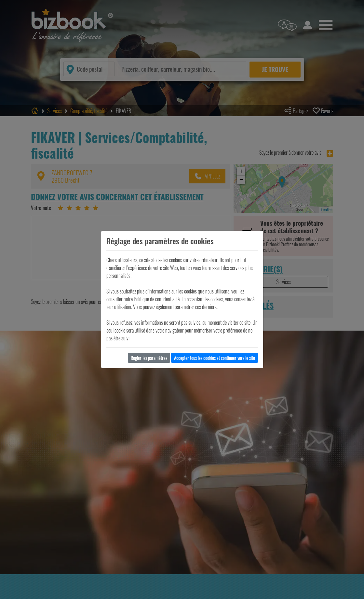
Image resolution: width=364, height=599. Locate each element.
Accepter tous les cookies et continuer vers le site (215, 358)
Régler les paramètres (149, 358)
